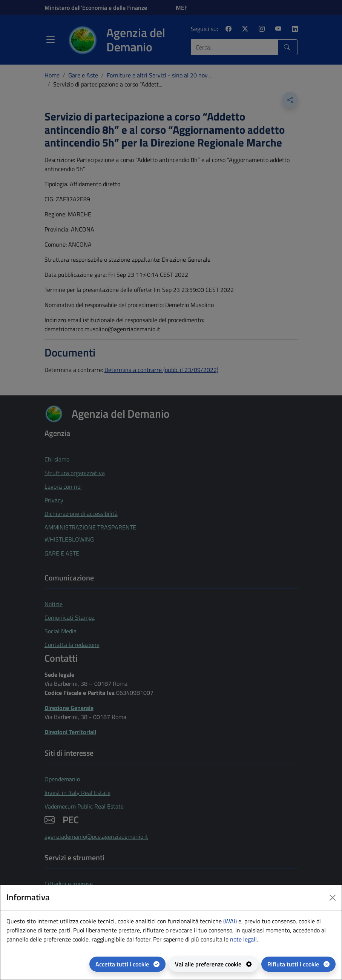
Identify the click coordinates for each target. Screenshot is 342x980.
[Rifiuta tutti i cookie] (298, 964)
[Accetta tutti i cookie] (127, 964)
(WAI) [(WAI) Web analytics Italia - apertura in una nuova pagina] (230, 921)
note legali (243, 939)
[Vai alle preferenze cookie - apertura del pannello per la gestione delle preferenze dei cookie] (213, 964)
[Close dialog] (333, 898)
